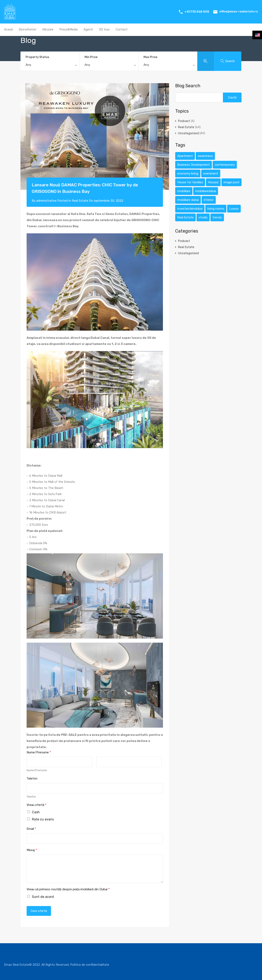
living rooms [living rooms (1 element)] (216, 209)
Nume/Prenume (39, 752)
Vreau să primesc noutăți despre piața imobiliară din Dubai (68, 889)
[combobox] (50, 66)
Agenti (88, 29)
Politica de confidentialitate (90, 965)
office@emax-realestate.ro (239, 12)
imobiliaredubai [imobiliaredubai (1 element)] (206, 191)
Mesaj (32, 850)
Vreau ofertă (37, 805)
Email (31, 829)
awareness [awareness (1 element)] (205, 156)
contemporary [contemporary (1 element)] (225, 165)
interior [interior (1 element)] (209, 200)
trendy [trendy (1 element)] (217, 217)
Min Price (91, 57)
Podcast (184, 121)
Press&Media (68, 29)
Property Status (37, 57)
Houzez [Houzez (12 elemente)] (213, 182)
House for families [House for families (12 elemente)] (190, 182)
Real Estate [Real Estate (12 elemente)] (185, 217)
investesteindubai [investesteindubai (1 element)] (190, 209)
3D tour (104, 29)
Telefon (32, 779)
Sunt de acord (43, 897)
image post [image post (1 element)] (232, 182)
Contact (122, 29)
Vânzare (48, 29)
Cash (36, 812)
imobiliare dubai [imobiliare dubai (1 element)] (188, 200)
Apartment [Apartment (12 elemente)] (185, 156)
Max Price (150, 57)
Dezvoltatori (27, 29)
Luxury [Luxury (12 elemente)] (234, 209)
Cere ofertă (39, 911)
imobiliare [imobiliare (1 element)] (184, 191)
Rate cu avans (43, 819)
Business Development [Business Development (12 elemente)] (194, 165)
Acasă (8, 29)
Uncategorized (188, 133)
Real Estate (80, 201)
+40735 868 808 (197, 12)
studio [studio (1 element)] (203, 217)
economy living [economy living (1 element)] (188, 173)
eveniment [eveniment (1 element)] (211, 173)
